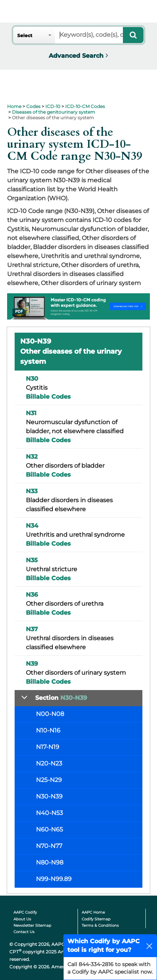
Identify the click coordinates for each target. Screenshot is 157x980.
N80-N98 (50, 862)
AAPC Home (93, 912)
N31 (31, 413)
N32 (32, 457)
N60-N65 (49, 829)
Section (61, 698)
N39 (32, 664)
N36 (32, 595)
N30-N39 (49, 796)
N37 (32, 629)
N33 (32, 491)
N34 (32, 526)
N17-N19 (48, 747)
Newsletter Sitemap (32, 925)
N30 (32, 379)
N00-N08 (50, 714)
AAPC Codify (25, 912)
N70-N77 (49, 846)
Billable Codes (48, 397)
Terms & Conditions (100, 925)
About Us (22, 919)
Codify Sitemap (96, 919)
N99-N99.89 (54, 879)
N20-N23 (49, 763)
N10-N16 (48, 730)
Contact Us (24, 932)
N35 (32, 560)
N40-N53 (49, 813)
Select (25, 35)
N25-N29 (49, 780)
